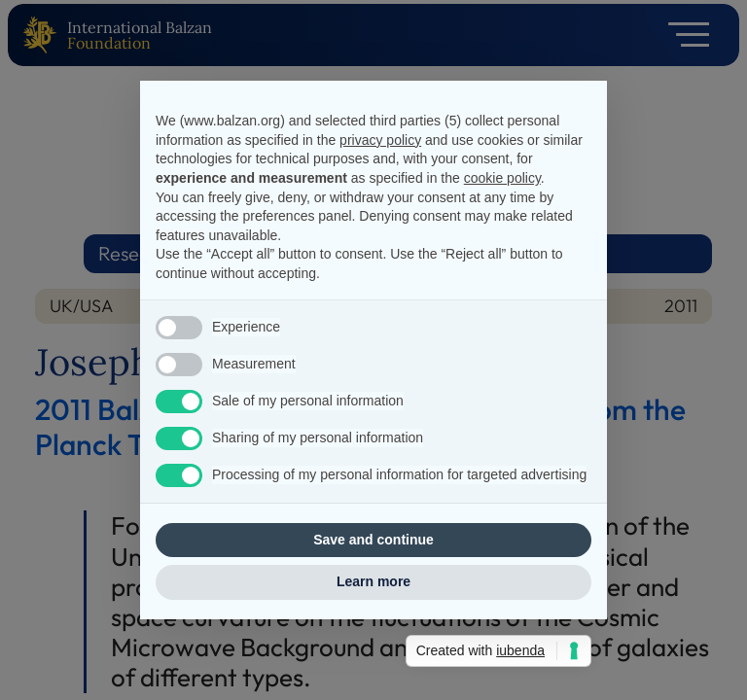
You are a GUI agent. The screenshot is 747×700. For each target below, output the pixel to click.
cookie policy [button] (502, 178)
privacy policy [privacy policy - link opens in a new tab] (380, 140)
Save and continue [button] (373, 540)
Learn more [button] (373, 581)
